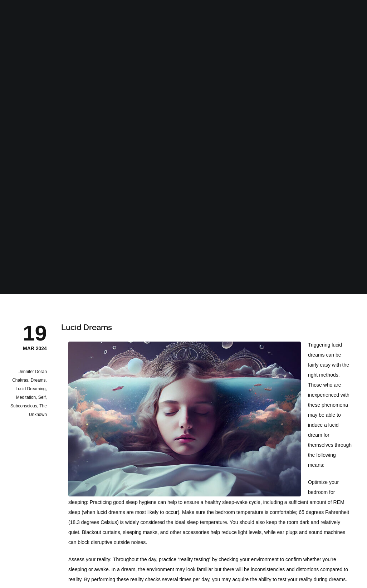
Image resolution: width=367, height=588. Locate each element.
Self (42, 397)
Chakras (20, 380)
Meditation (26, 397)
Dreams (38, 380)
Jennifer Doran (33, 372)
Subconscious (24, 406)
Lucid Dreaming (31, 389)
